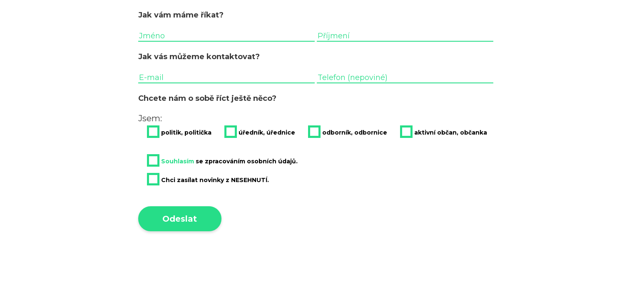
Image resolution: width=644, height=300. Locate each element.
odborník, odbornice (348, 132)
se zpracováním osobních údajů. (222, 160)
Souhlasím (178, 161)
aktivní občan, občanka (444, 132)
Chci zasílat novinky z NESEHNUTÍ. (208, 179)
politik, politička (179, 132)
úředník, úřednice (260, 132)
